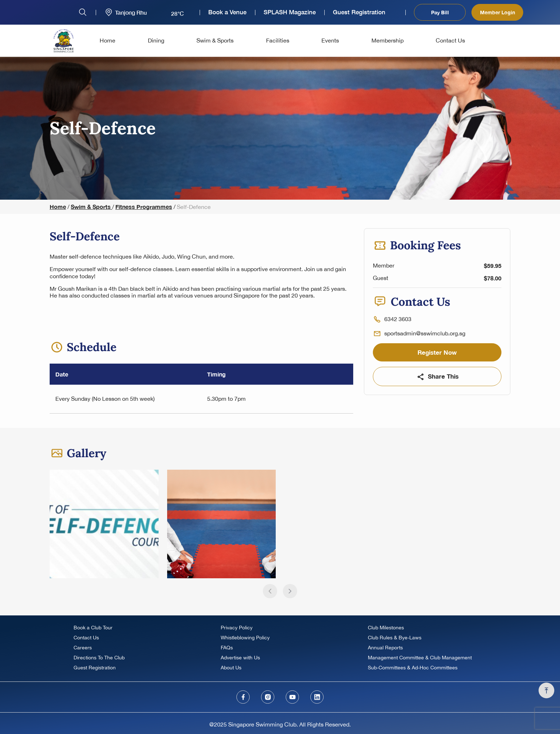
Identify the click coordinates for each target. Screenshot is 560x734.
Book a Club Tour (93, 628)
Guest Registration (359, 12)
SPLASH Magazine (290, 12)
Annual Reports (385, 648)
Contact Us (450, 40)
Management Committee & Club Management (420, 658)
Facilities (278, 40)
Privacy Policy (237, 628)
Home (107, 40)
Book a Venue (227, 12)
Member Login (497, 12)
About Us (231, 668)
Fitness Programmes (144, 207)
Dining (156, 40)
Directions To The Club (99, 658)
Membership (387, 40)
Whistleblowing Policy (245, 638)
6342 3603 (398, 319)
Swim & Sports (215, 40)
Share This (437, 376)
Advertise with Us (240, 658)
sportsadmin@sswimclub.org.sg (425, 333)
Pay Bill (440, 12)
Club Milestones (386, 628)
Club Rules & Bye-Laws (395, 638)
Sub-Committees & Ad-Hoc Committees (413, 668)
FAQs (227, 648)
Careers (83, 648)
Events (330, 40)
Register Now (437, 352)
